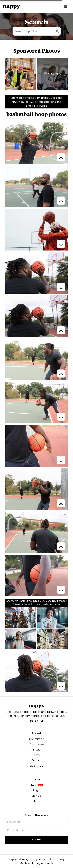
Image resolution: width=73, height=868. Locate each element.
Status (36, 801)
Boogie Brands (43, 863)
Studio (34, 785)
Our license (37, 744)
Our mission (36, 739)
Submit (37, 840)
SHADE (51, 859)
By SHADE (37, 766)
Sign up (36, 796)
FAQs (36, 750)
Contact (36, 760)
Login (37, 790)
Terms (36, 755)
